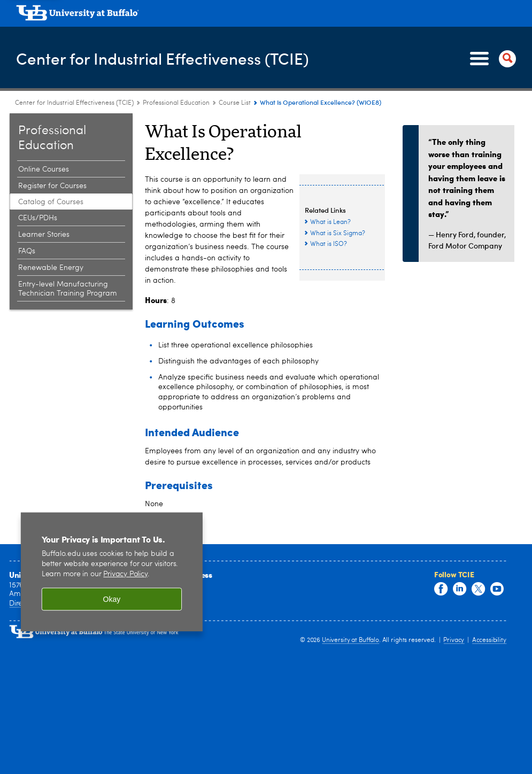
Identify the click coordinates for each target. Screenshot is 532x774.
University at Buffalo (350, 640)
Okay (112, 599)
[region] (112, 571)
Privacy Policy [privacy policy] (125, 574)
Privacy (454, 640)
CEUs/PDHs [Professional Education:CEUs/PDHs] (38, 218)
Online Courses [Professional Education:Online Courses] (44, 169)
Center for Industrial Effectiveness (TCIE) (163, 58)
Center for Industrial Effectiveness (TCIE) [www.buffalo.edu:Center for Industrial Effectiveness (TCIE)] (74, 103)
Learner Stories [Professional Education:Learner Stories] (44, 235)
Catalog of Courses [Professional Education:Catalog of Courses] (51, 202)
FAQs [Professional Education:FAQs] (27, 251)
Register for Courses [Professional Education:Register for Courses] (52, 186)
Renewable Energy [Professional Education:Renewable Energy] (51, 268)
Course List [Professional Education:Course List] (235, 103)
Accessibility (489, 640)
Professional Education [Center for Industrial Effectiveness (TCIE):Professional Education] (176, 103)
